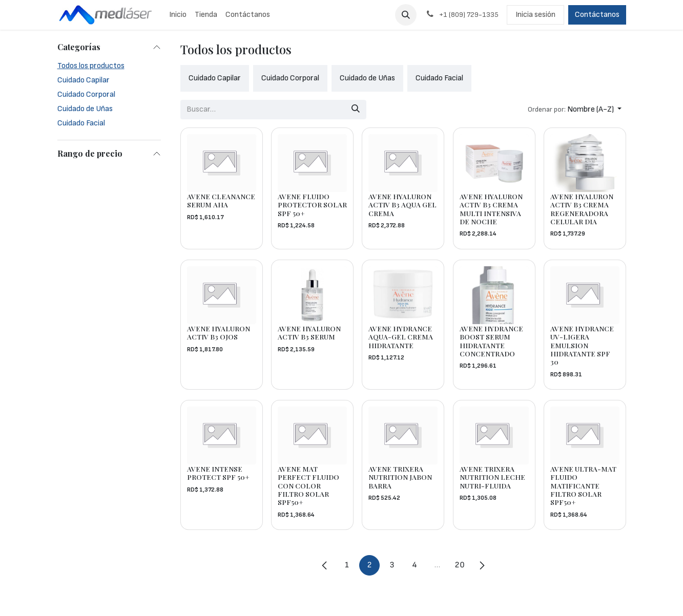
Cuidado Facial (81, 123)
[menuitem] (178, 15)
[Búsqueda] (355, 110)
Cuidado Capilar (84, 80)
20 (460, 565)
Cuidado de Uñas (85, 109)
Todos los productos (91, 66)
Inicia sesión (535, 15)
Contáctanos (597, 15)
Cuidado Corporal (86, 94)
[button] (406, 15)
